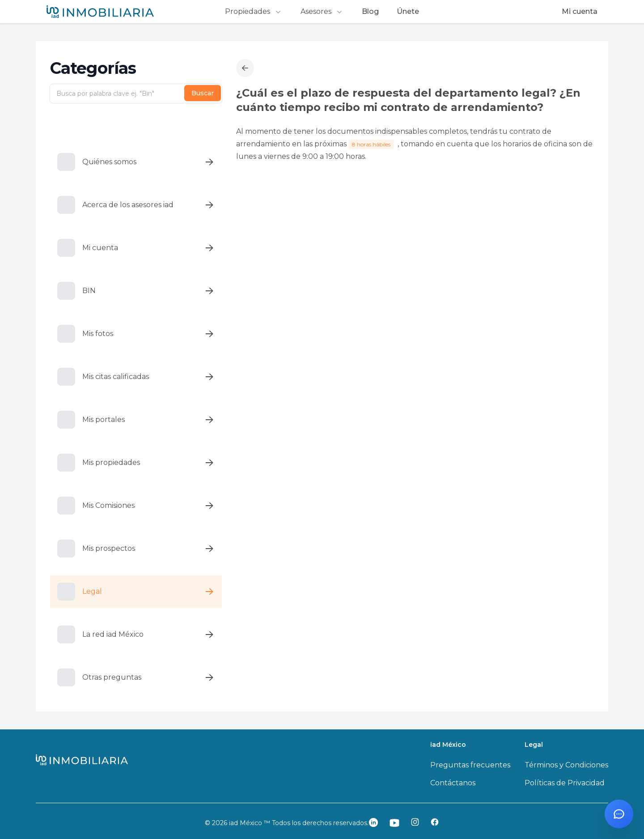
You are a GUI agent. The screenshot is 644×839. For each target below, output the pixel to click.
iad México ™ (250, 823)
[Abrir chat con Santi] (619, 814)
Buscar (203, 93)
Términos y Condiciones (566, 765)
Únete (408, 11)
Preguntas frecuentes (470, 765)
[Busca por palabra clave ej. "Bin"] (136, 94)
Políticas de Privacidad (565, 783)
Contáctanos (453, 783)
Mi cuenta (580, 11)
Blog (370, 11)
